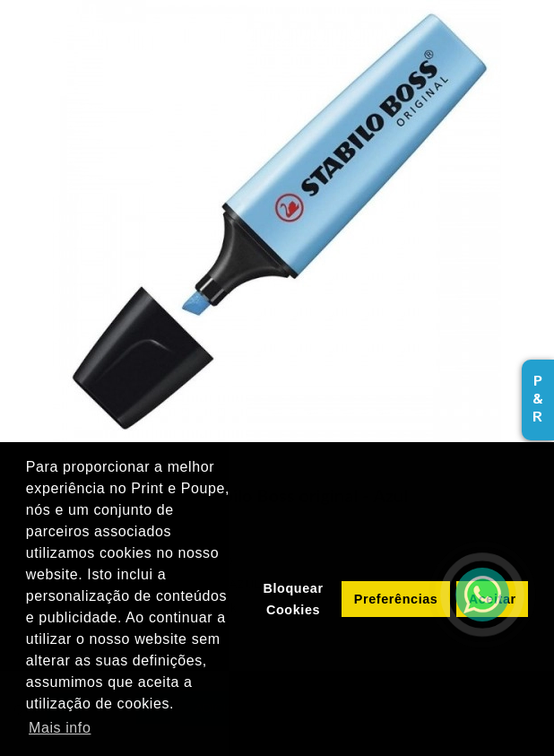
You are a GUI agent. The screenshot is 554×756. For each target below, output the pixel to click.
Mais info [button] (60, 728)
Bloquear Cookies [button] (293, 599)
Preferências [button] (396, 599)
